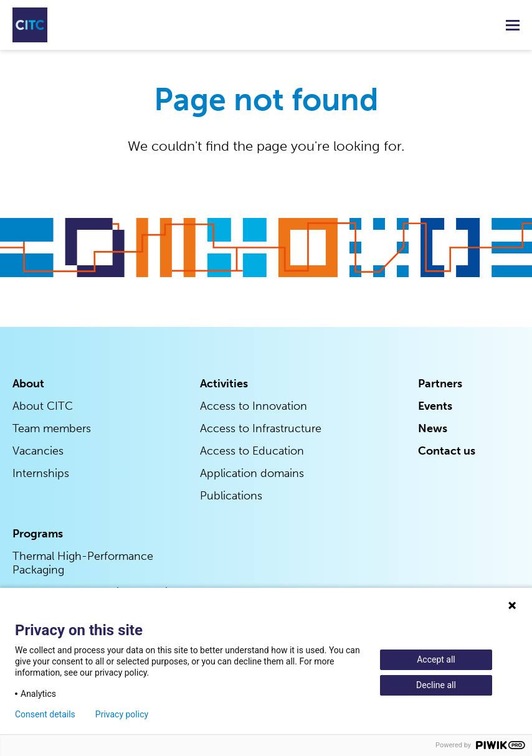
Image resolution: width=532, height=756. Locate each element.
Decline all (436, 685)
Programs (38, 534)
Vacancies (38, 451)
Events (435, 406)
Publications (231, 496)
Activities (224, 384)
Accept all (436, 659)
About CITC (43, 406)
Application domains (252, 473)
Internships (41, 473)
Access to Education (252, 451)
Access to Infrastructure (261, 428)
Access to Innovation (254, 406)
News (433, 428)
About (28, 384)
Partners (440, 384)
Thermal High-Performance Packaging (83, 563)
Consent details (45, 714)
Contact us (447, 451)
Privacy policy (122, 714)
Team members (52, 428)
